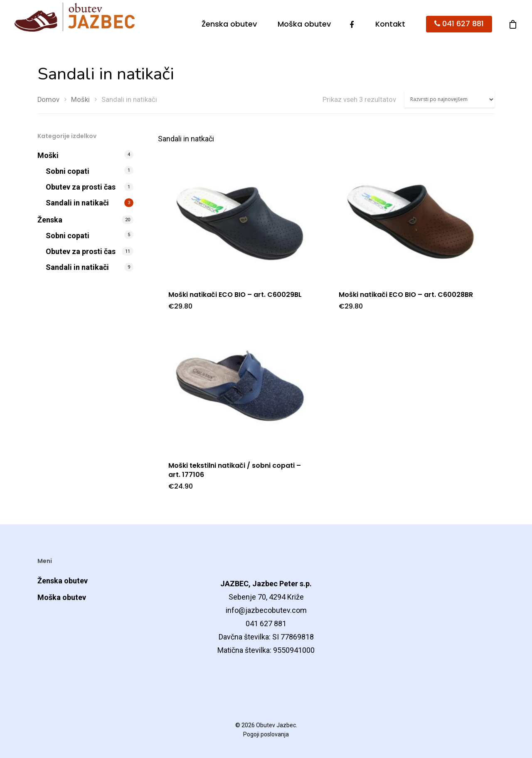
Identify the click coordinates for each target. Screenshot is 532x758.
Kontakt (390, 24)
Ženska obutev (229, 24)
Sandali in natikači (77, 203)
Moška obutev (304, 24)
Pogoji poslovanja (266, 734)
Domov (48, 100)
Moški (80, 100)
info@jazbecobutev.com (266, 610)
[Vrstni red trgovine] (449, 100)
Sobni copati (68, 171)
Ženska (50, 220)
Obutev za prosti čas (81, 187)
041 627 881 (459, 24)
